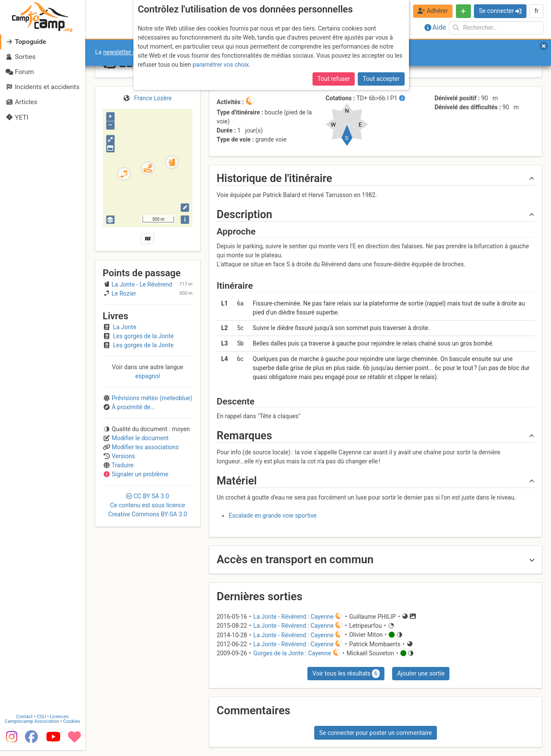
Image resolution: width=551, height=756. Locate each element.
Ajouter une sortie (421, 673)
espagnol (147, 376)
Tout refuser (333, 79)
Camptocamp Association (33, 727)
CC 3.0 (147, 505)
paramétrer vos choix (221, 65)
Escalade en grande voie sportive (272, 515)
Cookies (72, 727)
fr (536, 11)
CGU (42, 723)
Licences (60, 723)
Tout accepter (381, 79)
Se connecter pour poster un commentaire (376, 733)
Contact (25, 723)
